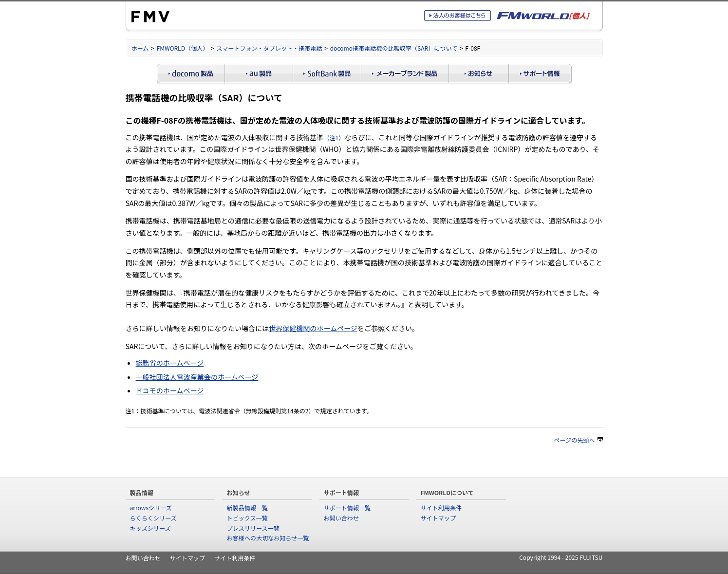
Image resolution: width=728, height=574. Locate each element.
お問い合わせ (341, 518)
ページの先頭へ (578, 440)
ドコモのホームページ (170, 390)
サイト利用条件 (441, 508)
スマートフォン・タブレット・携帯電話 (269, 48)
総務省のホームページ (170, 363)
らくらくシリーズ (153, 518)
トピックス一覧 (247, 518)
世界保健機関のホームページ (313, 328)
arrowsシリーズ (151, 508)
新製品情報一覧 (248, 508)
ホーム (140, 48)
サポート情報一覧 (347, 508)
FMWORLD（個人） (183, 48)
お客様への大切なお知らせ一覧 (268, 538)
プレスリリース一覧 (253, 528)
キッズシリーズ (150, 528)
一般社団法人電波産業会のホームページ (197, 377)
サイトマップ (438, 518)
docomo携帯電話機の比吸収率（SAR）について (394, 48)
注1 (334, 138)
